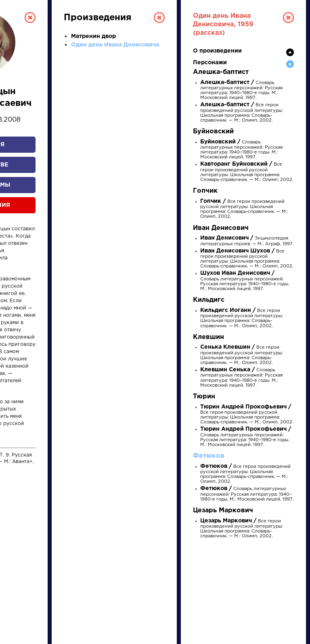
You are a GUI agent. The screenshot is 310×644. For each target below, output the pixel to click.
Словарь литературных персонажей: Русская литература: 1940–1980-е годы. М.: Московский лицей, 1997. (247, 494)
